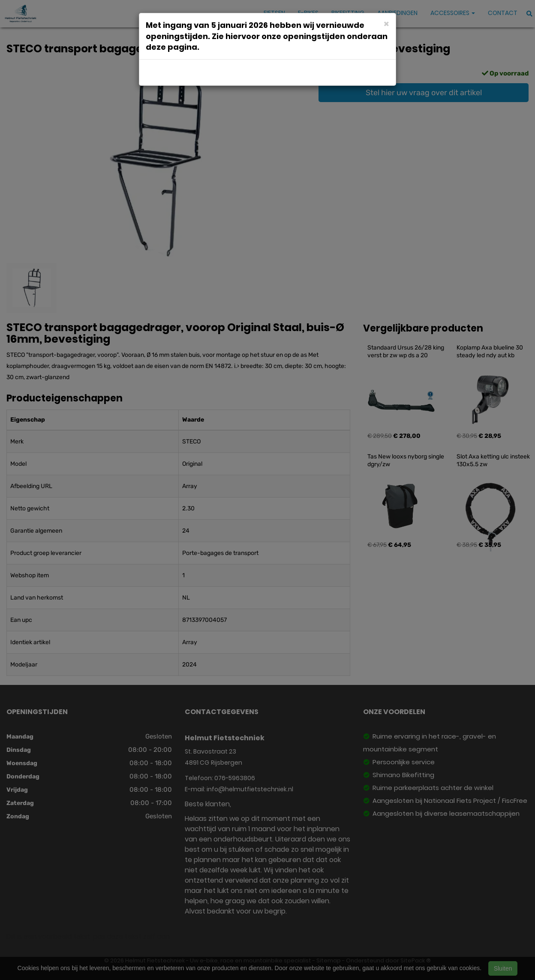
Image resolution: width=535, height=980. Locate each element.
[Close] (386, 23)
